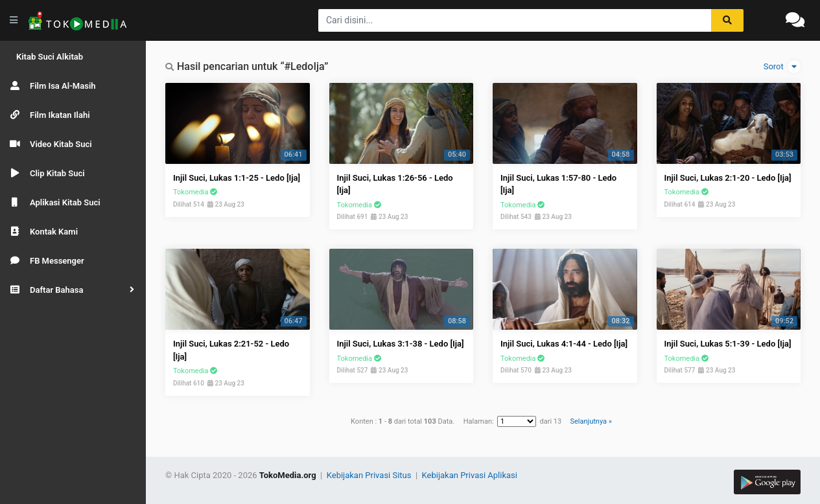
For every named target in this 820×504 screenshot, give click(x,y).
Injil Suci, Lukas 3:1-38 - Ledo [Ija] (401, 344)
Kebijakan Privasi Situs (370, 475)
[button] (73, 290)
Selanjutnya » (591, 421)
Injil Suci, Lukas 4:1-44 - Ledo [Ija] (564, 344)
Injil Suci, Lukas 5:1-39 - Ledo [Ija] (728, 344)
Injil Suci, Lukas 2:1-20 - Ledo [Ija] (728, 178)
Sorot (782, 67)
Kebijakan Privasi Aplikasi (470, 475)
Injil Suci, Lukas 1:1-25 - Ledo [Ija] (237, 178)
